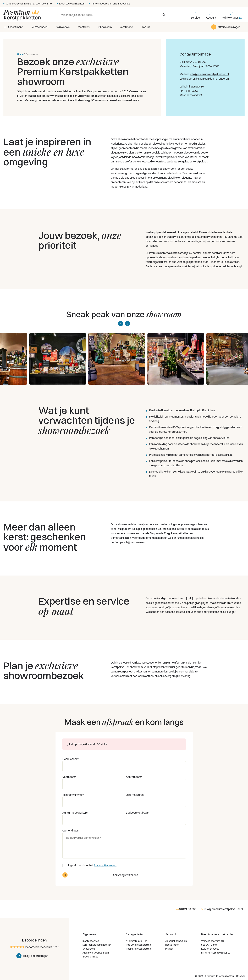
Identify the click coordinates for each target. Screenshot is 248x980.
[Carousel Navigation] (124, 324)
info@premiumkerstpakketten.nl (210, 74)
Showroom (107, 27)
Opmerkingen (70, 831)
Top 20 (149, 27)
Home (20, 54)
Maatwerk (86, 27)
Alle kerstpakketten (137, 941)
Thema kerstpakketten (138, 949)
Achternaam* (134, 777)
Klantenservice (91, 941)
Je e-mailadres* (135, 795)
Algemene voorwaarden (96, 953)
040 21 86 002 (198, 62)
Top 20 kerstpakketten (138, 945)
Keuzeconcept (40, 27)
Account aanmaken (176, 941)
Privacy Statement (105, 866)
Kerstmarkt (129, 27)
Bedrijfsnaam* (71, 759)
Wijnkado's (64, 27)
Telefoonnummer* (73, 795)
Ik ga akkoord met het (92, 866)
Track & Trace (90, 957)
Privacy (169, 949)
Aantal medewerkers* (75, 813)
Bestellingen (172, 945)
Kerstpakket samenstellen (97, 945)
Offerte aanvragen (229, 27)
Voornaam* (69, 777)
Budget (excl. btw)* (137, 813)
